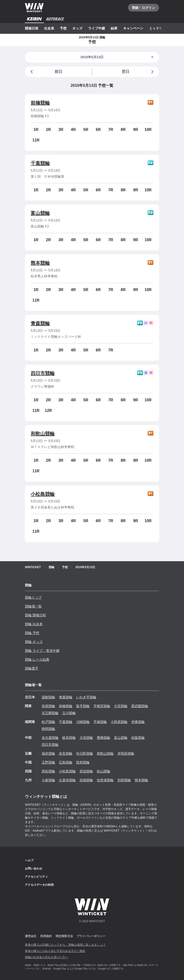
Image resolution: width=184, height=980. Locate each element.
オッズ (77, 28)
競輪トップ (33, 597)
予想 (63, 28)
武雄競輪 (86, 780)
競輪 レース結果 (37, 659)
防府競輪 (83, 762)
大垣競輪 (86, 738)
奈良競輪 (66, 753)
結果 (114, 28)
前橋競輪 (40, 103)
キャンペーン (133, 28)
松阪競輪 (138, 738)
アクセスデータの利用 (39, 885)
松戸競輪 (48, 722)
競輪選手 (32, 668)
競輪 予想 (32, 633)
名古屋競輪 (50, 738)
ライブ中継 (97, 28)
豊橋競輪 (103, 738)
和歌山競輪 (43, 434)
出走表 (49, 28)
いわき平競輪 (86, 697)
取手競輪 (83, 706)
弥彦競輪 (48, 706)
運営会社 (31, 936)
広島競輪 (66, 762)
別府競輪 (124, 780)
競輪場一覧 (33, 606)
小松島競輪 (43, 494)
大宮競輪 (121, 706)
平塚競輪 (100, 722)
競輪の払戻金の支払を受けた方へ (46, 957)
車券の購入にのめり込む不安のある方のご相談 (55, 951)
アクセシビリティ (36, 877)
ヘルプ (29, 860)
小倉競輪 (48, 780)
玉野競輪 (48, 762)
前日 (46, 72)
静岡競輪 (48, 729)
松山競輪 (103, 771)
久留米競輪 (67, 780)
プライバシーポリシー (91, 936)
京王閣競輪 (50, 713)
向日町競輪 (85, 753)
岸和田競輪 (126, 753)
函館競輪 (48, 697)
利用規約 (46, 936)
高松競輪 (48, 771)
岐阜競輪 (69, 738)
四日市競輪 (43, 373)
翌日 (138, 72)
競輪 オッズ (34, 642)
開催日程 (32, 28)
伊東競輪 (138, 722)
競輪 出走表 (34, 624)
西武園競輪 (140, 706)
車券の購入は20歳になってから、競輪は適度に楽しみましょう (65, 945)
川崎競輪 (83, 722)
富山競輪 (40, 213)
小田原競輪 (119, 722)
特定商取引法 (64, 936)
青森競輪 (40, 323)
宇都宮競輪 (102, 706)
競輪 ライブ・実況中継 (42, 651)
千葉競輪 (40, 163)
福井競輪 (48, 753)
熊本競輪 (40, 263)
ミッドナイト (159, 28)
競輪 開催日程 (35, 615)
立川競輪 (69, 713)
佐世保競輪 (105, 780)
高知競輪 (86, 771)
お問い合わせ (34, 869)
